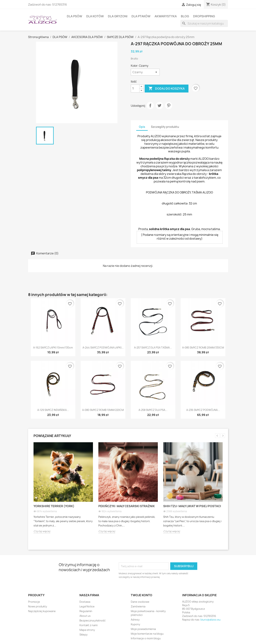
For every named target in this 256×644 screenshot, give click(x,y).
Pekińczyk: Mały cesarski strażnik (127, 506)
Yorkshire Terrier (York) (54, 506)
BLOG (185, 16)
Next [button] (223, 436)
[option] (63, 491)
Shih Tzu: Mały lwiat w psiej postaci (192, 506)
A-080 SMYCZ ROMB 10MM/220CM (103, 410)
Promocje (34, 602)
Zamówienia (138, 606)
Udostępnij (150, 105)
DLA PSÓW (74, 16)
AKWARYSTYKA (166, 16)
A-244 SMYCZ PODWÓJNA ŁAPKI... (103, 348)
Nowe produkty (38, 606)
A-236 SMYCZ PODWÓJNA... (203, 410)
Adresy (135, 620)
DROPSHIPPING (204, 16)
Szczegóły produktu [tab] (165, 127)
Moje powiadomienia (143, 629)
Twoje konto (142, 595)
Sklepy (84, 635)
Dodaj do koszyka (167, 89)
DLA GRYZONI (118, 16)
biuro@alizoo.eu (211, 620)
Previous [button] (217, 436)
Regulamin (86, 611)
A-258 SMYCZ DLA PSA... (153, 410)
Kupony (135, 624)
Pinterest (169, 105)
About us (85, 616)
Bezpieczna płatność (93, 620)
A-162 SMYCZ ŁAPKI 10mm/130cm (53, 348)
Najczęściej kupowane (42, 611)
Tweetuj (159, 105)
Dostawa (85, 602)
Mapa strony (87, 630)
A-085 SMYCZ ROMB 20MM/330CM (203, 348)
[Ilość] (135, 89)
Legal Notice (87, 606)
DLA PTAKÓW (141, 16)
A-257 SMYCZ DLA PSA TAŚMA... (153, 348)
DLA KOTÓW (95, 16)
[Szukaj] (204, 23)
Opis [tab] (142, 127)
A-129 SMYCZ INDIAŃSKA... (53, 410)
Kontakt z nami (88, 625)
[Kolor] (145, 72)
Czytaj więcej (42, 531)
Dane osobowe (140, 602)
